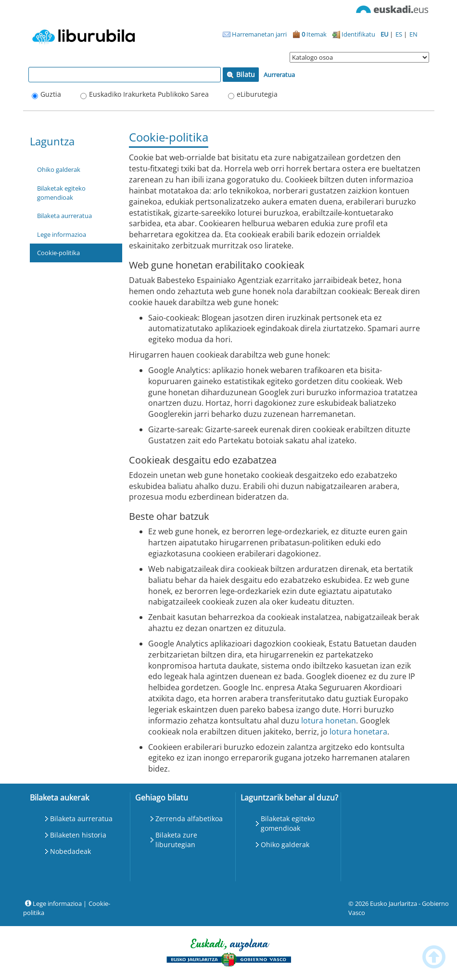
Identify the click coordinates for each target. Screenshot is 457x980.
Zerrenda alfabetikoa (189, 819)
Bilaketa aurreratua (64, 216)
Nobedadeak (70, 851)
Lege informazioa (62, 234)
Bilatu (241, 74)
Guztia (51, 94)
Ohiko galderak (59, 169)
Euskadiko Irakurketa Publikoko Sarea (149, 94)
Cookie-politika (58, 253)
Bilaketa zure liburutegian (176, 840)
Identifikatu (354, 34)
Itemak (310, 34)
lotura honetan (329, 721)
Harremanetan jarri (255, 34)
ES (400, 34)
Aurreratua (279, 75)
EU (385, 34)
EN (413, 34)
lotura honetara (358, 732)
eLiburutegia (257, 94)
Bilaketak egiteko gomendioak (61, 193)
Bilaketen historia (78, 835)
